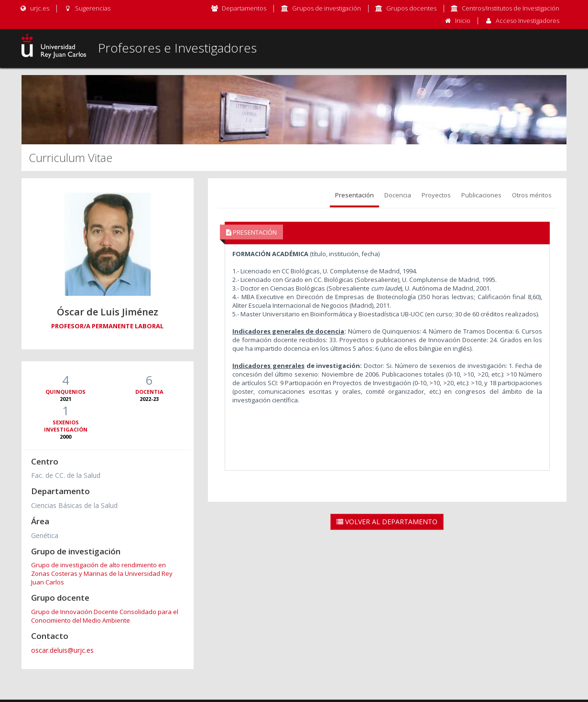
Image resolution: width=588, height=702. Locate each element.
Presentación (354, 195)
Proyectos (436, 195)
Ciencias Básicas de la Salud (74, 505)
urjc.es (34, 8)
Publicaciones (481, 195)
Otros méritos (532, 195)
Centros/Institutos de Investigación (511, 8)
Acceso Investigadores (528, 21)
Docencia (398, 195)
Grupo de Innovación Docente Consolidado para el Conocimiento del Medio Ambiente (105, 616)
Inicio (463, 21)
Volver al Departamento (387, 522)
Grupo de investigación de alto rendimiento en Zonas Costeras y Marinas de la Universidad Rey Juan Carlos (102, 573)
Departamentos (244, 8)
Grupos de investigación (327, 8)
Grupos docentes (411, 8)
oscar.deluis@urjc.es (62, 650)
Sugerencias (87, 8)
